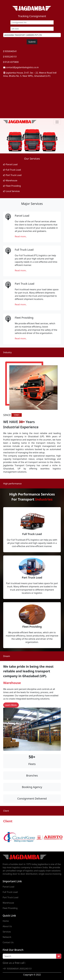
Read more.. (21, 236)
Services (7, 932)
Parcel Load (10, 164)
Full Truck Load (12, 170)
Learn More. (11, 705)
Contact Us (8, 942)
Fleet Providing (12, 186)
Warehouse (10, 180)
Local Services (11, 191)
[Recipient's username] (29, 956)
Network (7, 937)
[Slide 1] (27, 150)
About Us (7, 926)
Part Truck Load (12, 175)
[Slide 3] (37, 150)
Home (6, 921)
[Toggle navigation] (57, 122)
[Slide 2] (32, 150)
